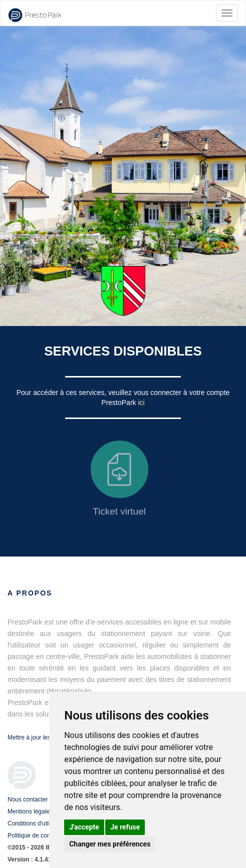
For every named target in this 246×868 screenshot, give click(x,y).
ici (141, 402)
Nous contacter (28, 799)
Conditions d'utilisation (37, 823)
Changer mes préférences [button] (110, 844)
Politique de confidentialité (42, 835)
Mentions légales (30, 811)
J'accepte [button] (84, 827)
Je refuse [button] (125, 827)
